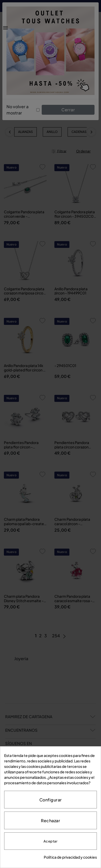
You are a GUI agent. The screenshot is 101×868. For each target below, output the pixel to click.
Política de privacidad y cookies (70, 857)
